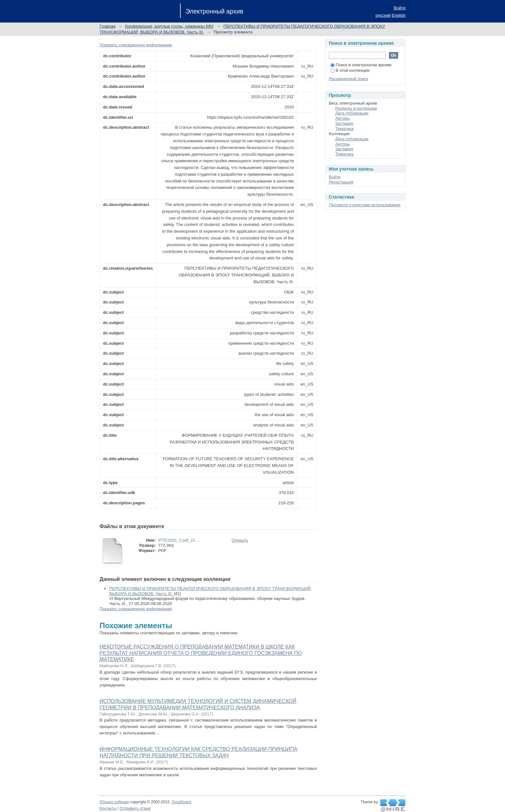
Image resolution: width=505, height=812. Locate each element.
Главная (107, 26)
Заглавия (344, 123)
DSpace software (114, 802)
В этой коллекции (350, 70)
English (399, 15)
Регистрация (341, 182)
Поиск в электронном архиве (361, 65)
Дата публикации (352, 113)
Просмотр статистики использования (365, 205)
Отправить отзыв (135, 808)
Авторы (343, 118)
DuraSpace (181, 802)
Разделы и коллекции (356, 108)
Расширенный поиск (348, 79)
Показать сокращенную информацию (136, 45)
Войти (400, 8)
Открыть (240, 540)
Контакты (108, 808)
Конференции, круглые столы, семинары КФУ (170, 26)
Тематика (344, 129)
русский (383, 15)
